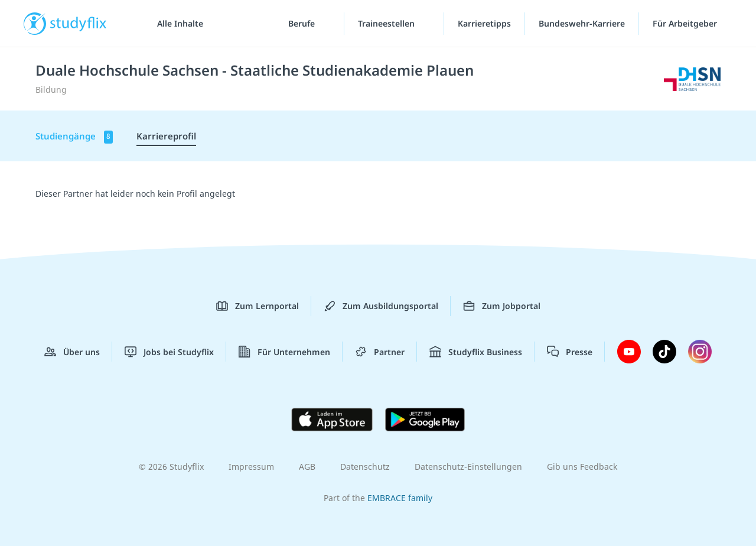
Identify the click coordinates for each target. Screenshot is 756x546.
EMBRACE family (400, 498)
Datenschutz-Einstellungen (468, 467)
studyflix (79, 23)
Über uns (72, 352)
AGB (307, 467)
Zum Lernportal (258, 306)
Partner (380, 352)
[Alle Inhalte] (176, 24)
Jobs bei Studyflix (169, 352)
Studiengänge (74, 137)
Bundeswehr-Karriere (582, 23)
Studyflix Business (476, 352)
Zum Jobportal (502, 306)
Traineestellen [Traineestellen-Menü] (387, 23)
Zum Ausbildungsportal (381, 306)
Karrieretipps (484, 23)
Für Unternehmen (284, 352)
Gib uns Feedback (582, 467)
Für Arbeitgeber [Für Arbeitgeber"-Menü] (686, 23)
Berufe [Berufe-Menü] (303, 23)
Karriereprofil (166, 136)
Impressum (251, 467)
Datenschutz (365, 467)
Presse (570, 352)
